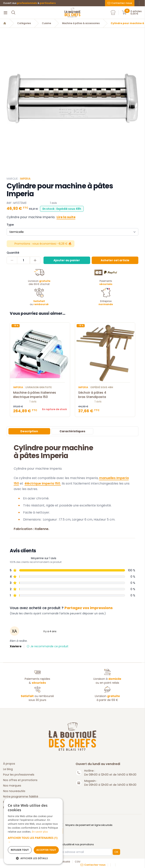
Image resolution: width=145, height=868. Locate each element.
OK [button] (116, 852)
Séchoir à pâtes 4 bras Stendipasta (105, 395)
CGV (78, 862)
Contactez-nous (120, 3)
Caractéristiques (72, 431)
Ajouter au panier (67, 260)
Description (29, 431)
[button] (33, 840)
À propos (9, 764)
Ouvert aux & (29, 3)
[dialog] (33, 831)
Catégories (24, 23)
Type (10, 225)
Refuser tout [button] (20, 850)
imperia (25, 179)
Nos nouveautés (14, 791)
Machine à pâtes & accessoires (81, 23)
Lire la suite (66, 217)
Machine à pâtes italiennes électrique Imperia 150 (40, 395)
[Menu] (5, 13)
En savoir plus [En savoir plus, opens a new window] (40, 832)
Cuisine (47, 23)
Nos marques (12, 786)
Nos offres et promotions (20, 780)
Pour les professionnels (19, 775)
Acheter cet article (115, 260)
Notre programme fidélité (21, 797)
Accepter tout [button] (46, 850)
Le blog (8, 769)
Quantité (13, 253)
